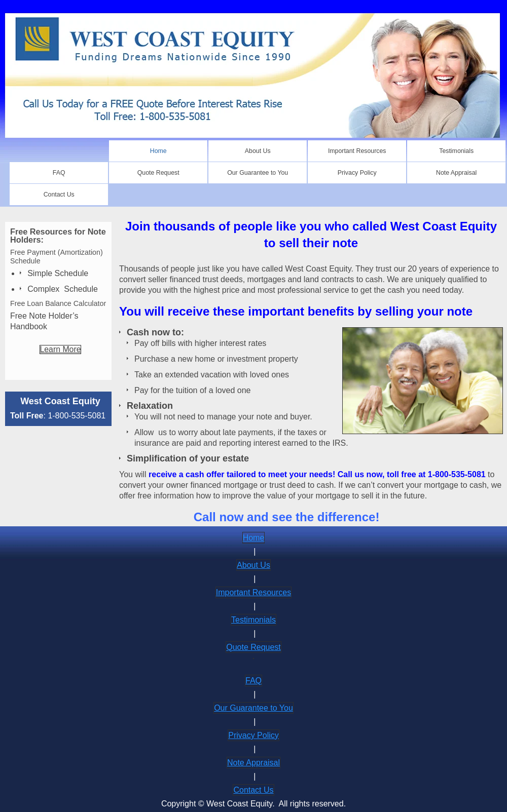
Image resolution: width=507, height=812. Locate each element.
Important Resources (254, 592)
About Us (253, 565)
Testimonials (253, 620)
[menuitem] (158, 151)
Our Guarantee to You (253, 708)
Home (254, 538)
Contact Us (253, 790)
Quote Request (253, 647)
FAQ (253, 681)
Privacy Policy (253, 735)
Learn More (61, 349)
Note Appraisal (253, 763)
